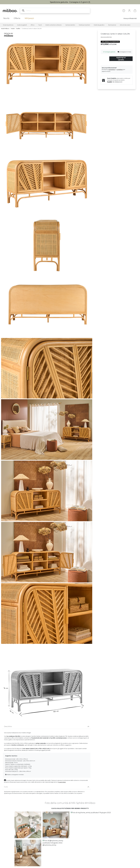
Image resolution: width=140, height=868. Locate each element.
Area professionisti (130, 18)
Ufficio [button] (33, 25)
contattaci (120, 69)
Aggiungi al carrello (121, 59)
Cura (6, 787)
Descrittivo (8, 726)
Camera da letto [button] (70, 25)
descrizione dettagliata (106, 37)
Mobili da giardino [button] (99, 25)
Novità (6, 18)
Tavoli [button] (40, 25)
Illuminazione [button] (112, 25)
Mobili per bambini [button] (84, 25)
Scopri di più (62, 782)
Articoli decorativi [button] (125, 25)
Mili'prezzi (29, 18)
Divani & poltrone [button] (8, 25)
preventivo (112, 69)
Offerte (17, 18)
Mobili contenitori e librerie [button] (53, 25)
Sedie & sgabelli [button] (22, 25)
